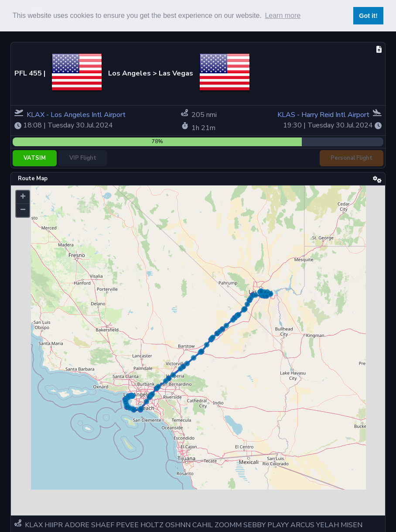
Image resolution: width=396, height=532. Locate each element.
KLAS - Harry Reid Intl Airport (324, 115)
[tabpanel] (198, 350)
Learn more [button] (283, 15)
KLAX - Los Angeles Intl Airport (76, 115)
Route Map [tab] (33, 179)
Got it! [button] (368, 16)
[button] (23, 197)
